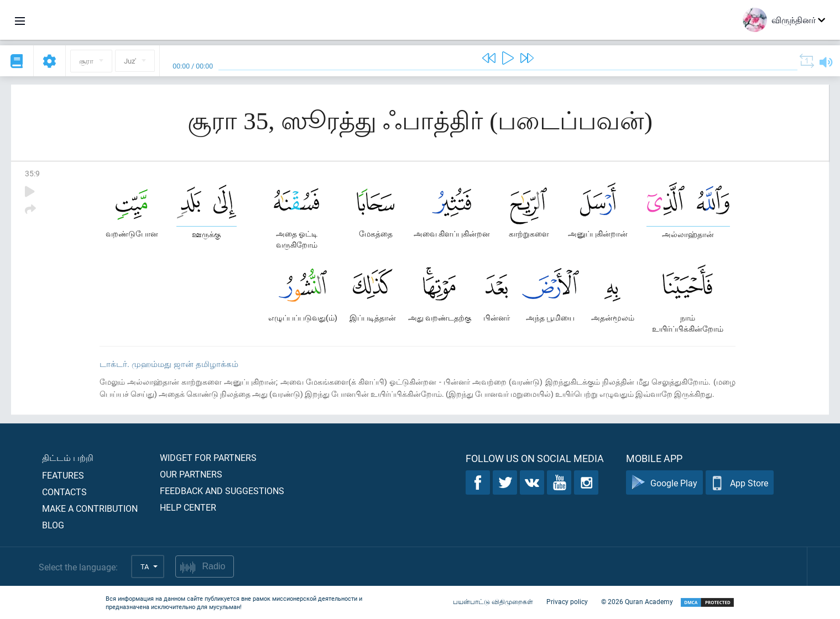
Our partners (191, 474)
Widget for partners (208, 457)
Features (63, 475)
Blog (53, 525)
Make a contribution (90, 508)
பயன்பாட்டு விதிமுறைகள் (493, 601)
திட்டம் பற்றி (68, 457)
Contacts (64, 492)
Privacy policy (567, 601)
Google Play (664, 483)
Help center (188, 507)
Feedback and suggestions (222, 491)
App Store (740, 483)
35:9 (32, 173)
